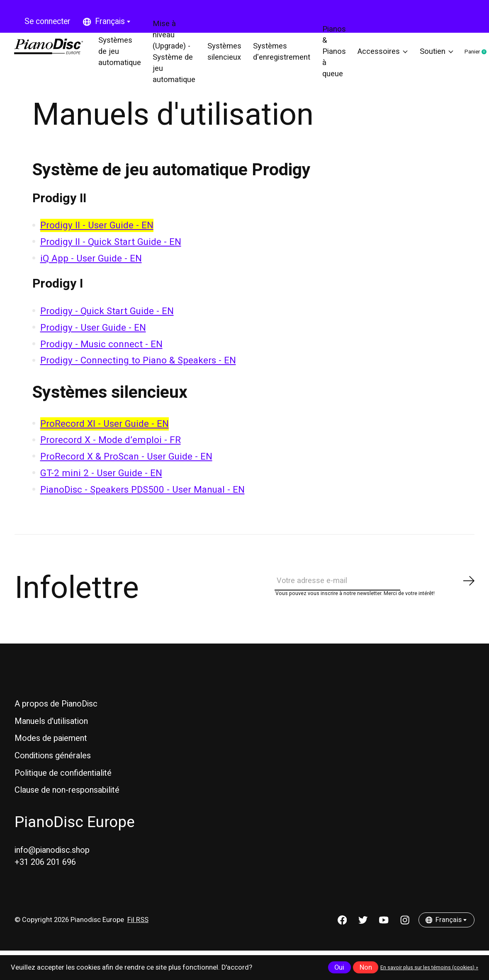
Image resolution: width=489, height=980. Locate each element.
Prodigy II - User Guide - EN (97, 238)
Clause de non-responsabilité (67, 808)
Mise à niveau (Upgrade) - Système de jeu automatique (176, 58)
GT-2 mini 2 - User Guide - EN (101, 485)
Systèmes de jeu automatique (123, 58)
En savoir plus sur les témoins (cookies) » (429, 968)
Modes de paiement (51, 756)
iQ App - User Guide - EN (91, 271)
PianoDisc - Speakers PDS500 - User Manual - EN (142, 502)
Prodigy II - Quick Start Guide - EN (111, 254)
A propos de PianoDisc (56, 722)
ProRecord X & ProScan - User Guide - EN (126, 469)
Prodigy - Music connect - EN (101, 356)
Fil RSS (138, 937)
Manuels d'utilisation (51, 739)
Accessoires (375, 58)
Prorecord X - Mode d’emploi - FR (111, 452)
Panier (472, 58)
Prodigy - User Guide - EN (93, 340)
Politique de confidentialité (63, 790)
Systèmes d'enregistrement (278, 58)
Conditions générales (53, 773)
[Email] (375, 596)
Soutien (426, 58)
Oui (339, 968)
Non (366, 968)
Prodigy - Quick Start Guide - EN (107, 323)
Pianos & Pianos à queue (328, 58)
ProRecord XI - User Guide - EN (105, 436)
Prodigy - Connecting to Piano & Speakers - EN (138, 373)
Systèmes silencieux (224, 58)
